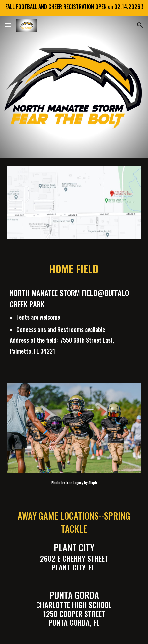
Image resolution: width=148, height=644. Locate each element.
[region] (74, 8)
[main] (74, 269)
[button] (8, 25)
